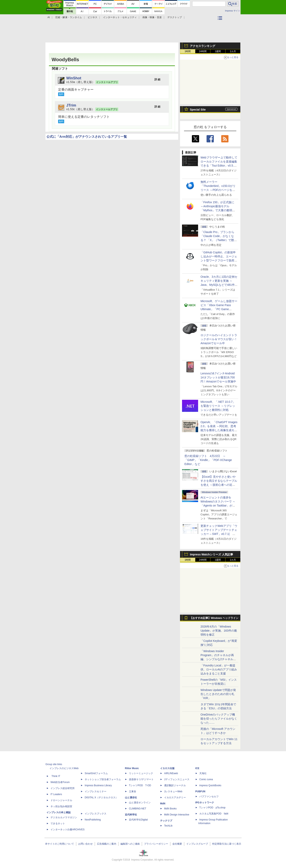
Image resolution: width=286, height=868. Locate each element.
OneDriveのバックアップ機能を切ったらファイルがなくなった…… (219, 719)
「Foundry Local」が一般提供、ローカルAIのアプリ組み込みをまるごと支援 (219, 669)
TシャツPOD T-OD (140, 785)
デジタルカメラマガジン (64, 817)
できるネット (58, 823)
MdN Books (170, 809)
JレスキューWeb (173, 791)
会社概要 (177, 844)
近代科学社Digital (138, 820)
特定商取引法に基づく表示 (227, 844)
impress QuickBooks (210, 785)
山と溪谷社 (131, 798)
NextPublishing (93, 820)
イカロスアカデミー (175, 798)
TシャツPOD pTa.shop (212, 808)
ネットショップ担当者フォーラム (103, 779)
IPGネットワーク (205, 803)
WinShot (74, 78)
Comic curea (206, 779)
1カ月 (233, 51)
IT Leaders (56, 794)
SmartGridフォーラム (96, 773)
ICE (197, 768)
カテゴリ (220, 23)
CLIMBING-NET (138, 809)
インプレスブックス (96, 814)
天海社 (203, 773)
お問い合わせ (85, 844)
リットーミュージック (141, 773)
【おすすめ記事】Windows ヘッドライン (214, 618)
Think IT (56, 776)
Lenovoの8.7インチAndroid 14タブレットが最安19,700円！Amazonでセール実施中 (218, 377)
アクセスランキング (203, 46)
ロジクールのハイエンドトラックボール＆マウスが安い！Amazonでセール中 (219, 339)
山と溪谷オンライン (140, 803)
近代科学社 (131, 815)
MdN (163, 804)
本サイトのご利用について (60, 844)
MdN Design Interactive (177, 815)
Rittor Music (132, 768)
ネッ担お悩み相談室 (61, 806)
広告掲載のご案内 (107, 844)
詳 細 (157, 79)
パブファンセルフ (209, 797)
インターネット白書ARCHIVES (67, 830)
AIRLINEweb (171, 773)
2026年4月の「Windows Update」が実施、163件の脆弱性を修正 (219, 631)
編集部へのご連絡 (130, 844)
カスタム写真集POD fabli (214, 814)
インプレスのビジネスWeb (64, 768)
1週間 (218, 51)
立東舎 (133, 791)
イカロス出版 (167, 768)
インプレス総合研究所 (63, 788)
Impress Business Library (98, 785)
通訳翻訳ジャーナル (175, 785)
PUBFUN (200, 791)
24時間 (203, 51)
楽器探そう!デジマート (141, 779)
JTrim (71, 105)
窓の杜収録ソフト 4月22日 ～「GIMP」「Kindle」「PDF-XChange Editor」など (208, 460)
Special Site (198, 110)
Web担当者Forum (60, 782)
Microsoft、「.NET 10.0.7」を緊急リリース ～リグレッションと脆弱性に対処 (218, 406)
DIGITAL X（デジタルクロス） (101, 798)
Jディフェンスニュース (177, 779)
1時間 (188, 51)
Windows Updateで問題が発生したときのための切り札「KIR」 (218, 694)
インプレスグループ (197, 844)
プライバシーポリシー (156, 844)
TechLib (168, 826)
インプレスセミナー (96, 791)
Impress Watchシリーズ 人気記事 (211, 554)
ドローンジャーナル (61, 800)
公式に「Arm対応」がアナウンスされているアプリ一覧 (87, 137)
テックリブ (166, 821)
